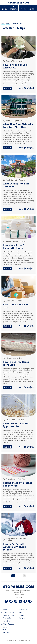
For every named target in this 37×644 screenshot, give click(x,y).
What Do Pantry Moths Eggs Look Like (16, 425)
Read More (7, 88)
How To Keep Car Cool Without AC (15, 66)
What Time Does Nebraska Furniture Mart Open (18, 126)
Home (3, 24)
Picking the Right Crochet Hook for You (18, 484)
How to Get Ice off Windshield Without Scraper (14, 547)
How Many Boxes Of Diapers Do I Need (14, 247)
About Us (5, 609)
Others (8, 24)
